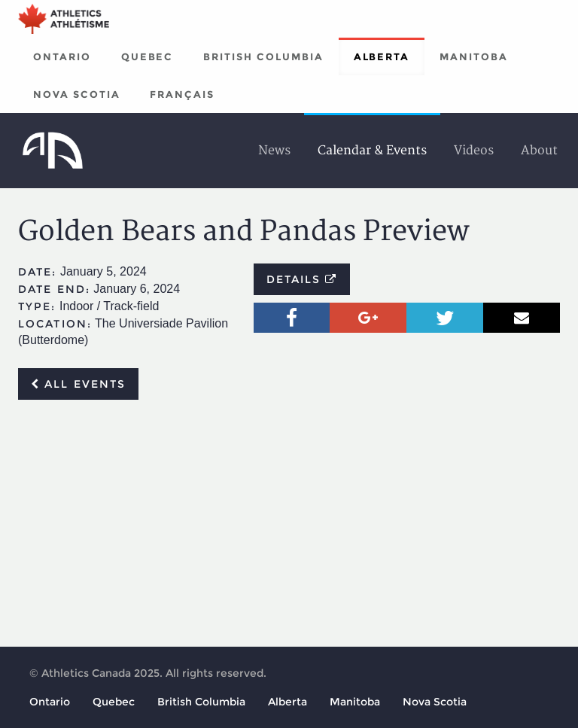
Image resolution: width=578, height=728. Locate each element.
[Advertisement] (289, 524)
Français (182, 94)
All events (78, 384)
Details (302, 279)
